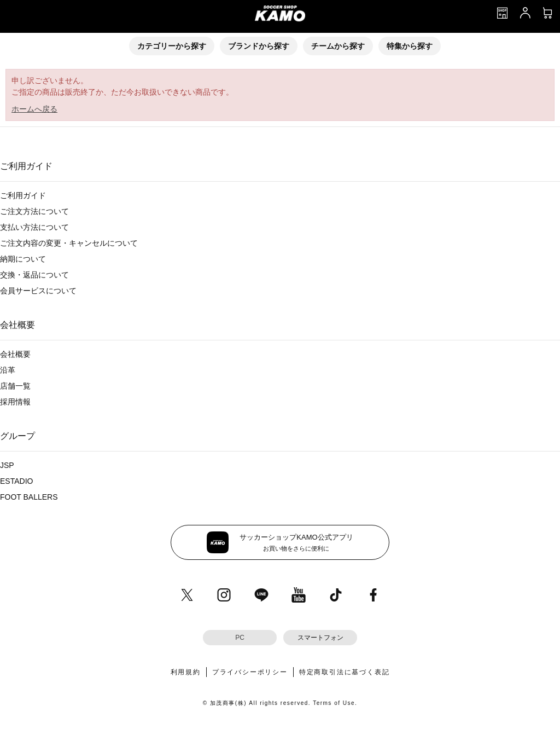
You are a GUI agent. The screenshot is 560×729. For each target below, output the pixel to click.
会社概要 (15, 354)
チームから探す (338, 46)
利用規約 (186, 672)
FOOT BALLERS (29, 497)
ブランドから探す (259, 46)
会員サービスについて (38, 291)
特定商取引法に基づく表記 (345, 672)
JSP (7, 465)
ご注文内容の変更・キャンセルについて (69, 243)
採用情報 (15, 402)
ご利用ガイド (23, 195)
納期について (23, 259)
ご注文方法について (34, 211)
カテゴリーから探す (172, 46)
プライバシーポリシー (250, 672)
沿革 (8, 370)
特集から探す (410, 46)
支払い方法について (34, 227)
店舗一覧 (15, 386)
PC (240, 638)
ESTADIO (16, 481)
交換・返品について (34, 275)
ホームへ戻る (34, 109)
